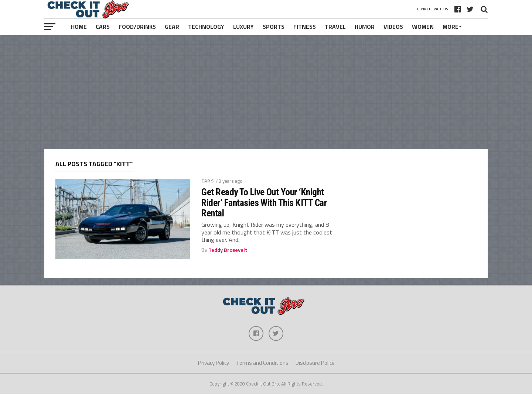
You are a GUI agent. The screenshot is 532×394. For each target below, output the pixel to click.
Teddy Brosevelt (228, 250)
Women (423, 27)
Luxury (243, 27)
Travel (335, 27)
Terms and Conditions (262, 363)
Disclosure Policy (315, 363)
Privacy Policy (214, 363)
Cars (103, 27)
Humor (365, 27)
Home (79, 27)
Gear (172, 27)
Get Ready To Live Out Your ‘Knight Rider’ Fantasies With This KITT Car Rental (264, 202)
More (451, 27)
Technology (206, 27)
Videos (393, 27)
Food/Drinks (137, 27)
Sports (274, 27)
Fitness (305, 27)
